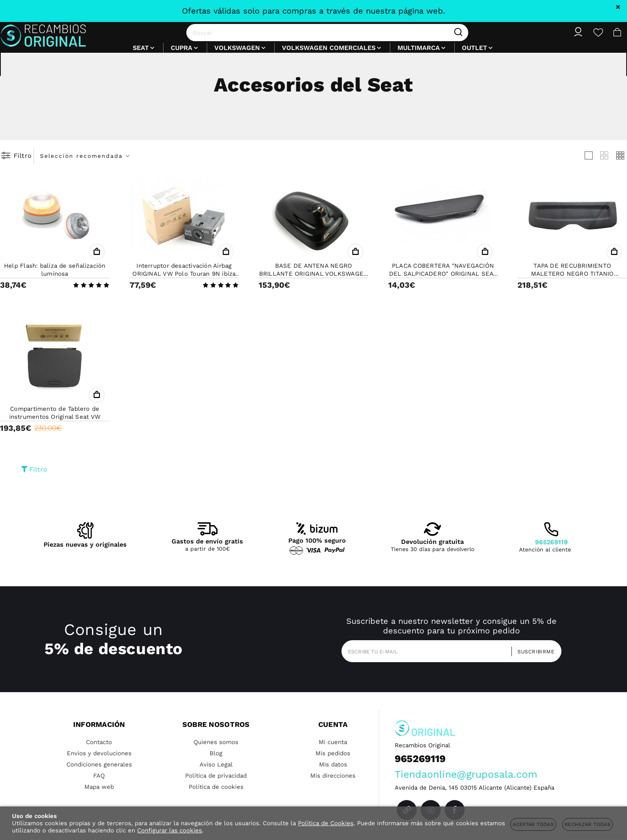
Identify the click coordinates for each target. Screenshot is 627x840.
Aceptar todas (533, 824)
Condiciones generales (99, 764)
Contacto (99, 742)
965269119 (551, 542)
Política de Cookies (326, 823)
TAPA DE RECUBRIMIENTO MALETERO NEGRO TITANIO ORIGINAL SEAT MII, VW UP (572, 274)
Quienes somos (216, 742)
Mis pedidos (333, 753)
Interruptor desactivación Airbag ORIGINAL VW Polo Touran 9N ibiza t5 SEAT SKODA (184, 274)
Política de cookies (216, 787)
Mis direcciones (333, 776)
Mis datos (333, 764)
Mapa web (99, 787)
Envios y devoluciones (99, 753)
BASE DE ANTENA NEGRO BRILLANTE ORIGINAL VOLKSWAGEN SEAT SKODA (314, 274)
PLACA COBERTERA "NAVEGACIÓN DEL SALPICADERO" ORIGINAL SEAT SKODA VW (443, 274)
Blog (216, 753)
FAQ (99, 776)
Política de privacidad (216, 776)
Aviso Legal (216, 764)
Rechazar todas (588, 824)
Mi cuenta (333, 742)
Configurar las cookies (170, 830)
